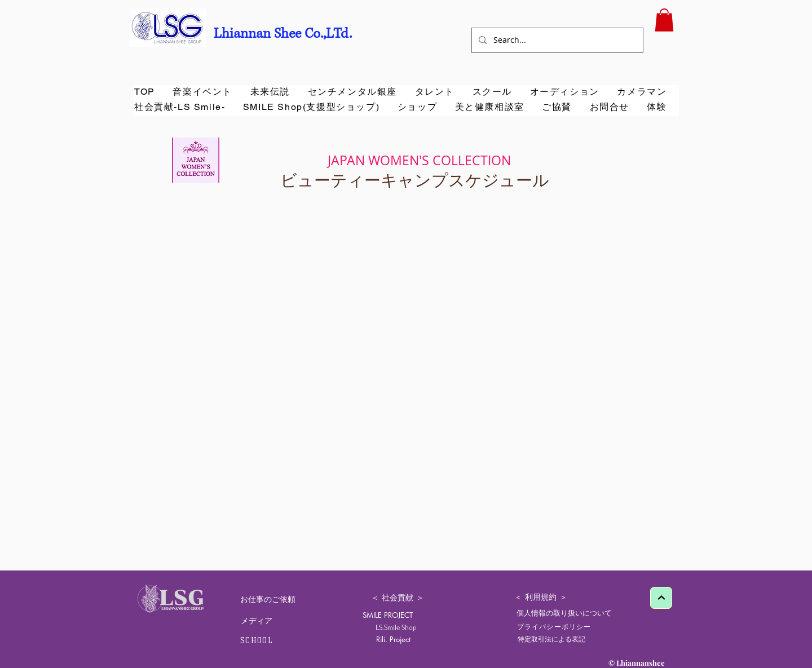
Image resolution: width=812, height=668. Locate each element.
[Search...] (556, 40)
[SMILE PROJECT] (388, 615)
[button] (664, 20)
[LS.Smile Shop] (401, 627)
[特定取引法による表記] (551, 639)
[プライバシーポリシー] (555, 627)
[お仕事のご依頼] (268, 600)
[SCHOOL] (258, 641)
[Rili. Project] (393, 640)
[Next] (661, 598)
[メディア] (256, 621)
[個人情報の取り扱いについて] (564, 613)
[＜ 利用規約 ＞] (541, 598)
